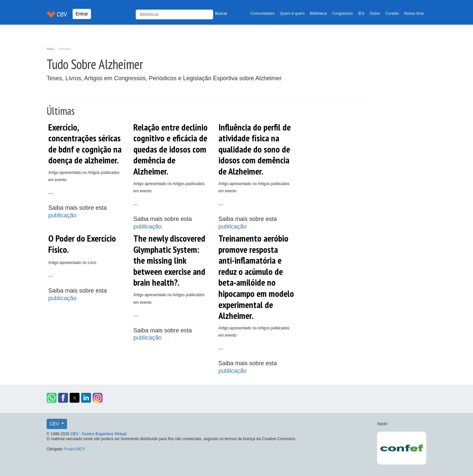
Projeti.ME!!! (74, 449)
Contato (392, 13)
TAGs (50, 49)
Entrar (82, 14)
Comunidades (263, 13)
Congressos (342, 13)
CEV (55, 424)
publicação (62, 215)
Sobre (375, 13)
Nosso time (414, 13)
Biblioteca (318, 13)
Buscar (221, 13)
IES (361, 13)
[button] (52, 398)
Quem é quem (292, 13)
